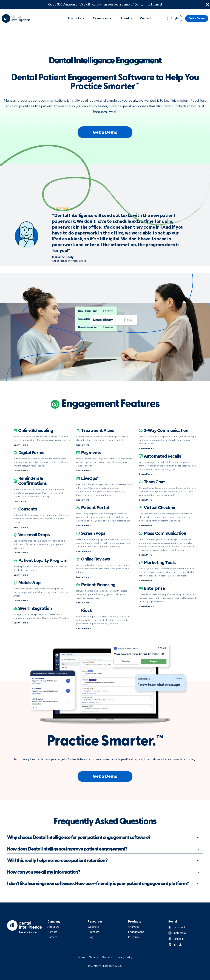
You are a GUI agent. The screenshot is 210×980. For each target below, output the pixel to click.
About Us (53, 927)
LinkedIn (179, 939)
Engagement (136, 932)
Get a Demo (197, 18)
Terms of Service (88, 957)
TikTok (178, 945)
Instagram (180, 933)
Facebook (180, 927)
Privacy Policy (124, 957)
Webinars (93, 927)
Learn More (20, 445)
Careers (52, 937)
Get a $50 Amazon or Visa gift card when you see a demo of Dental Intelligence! (105, 4)
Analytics (134, 927)
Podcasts (93, 932)
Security (107, 957)
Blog (90, 937)
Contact (146, 18)
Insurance (134, 937)
